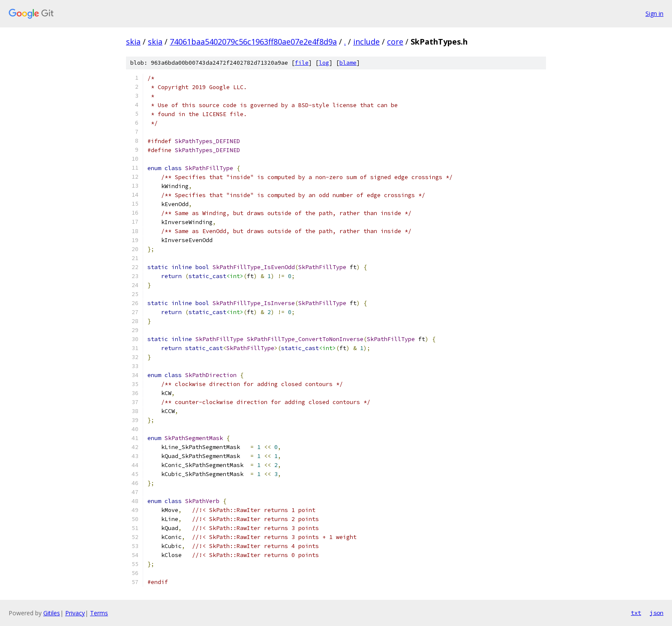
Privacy (75, 613)
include (366, 42)
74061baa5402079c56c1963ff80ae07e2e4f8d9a (253, 42)
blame (348, 63)
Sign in (654, 13)
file (302, 63)
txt (636, 613)
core (395, 42)
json (657, 613)
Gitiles (52, 613)
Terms (99, 613)
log (324, 63)
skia (133, 42)
